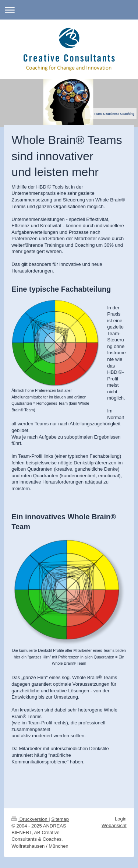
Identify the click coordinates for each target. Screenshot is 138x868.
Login (121, 819)
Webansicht (114, 825)
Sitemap (60, 819)
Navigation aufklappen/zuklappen (69, 10)
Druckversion (30, 819)
